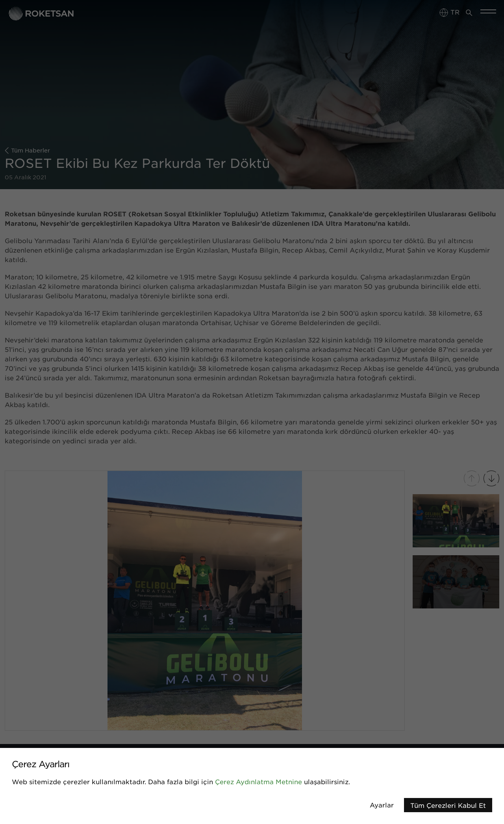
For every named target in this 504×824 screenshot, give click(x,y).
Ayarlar (382, 805)
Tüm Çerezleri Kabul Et (448, 805)
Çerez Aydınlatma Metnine (258, 781)
